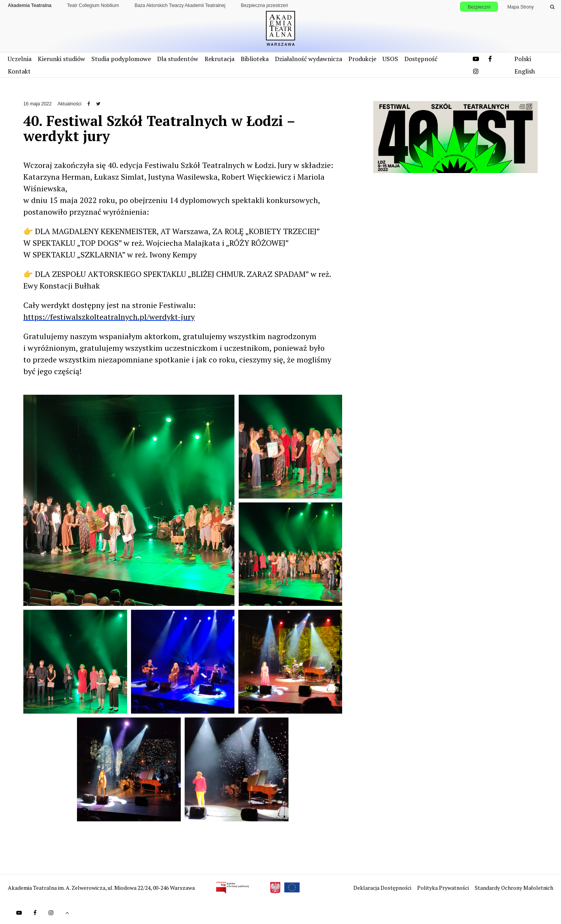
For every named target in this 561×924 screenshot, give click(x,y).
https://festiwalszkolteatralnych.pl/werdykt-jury (109, 317)
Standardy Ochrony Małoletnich (514, 888)
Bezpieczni (479, 7)
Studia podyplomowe (121, 59)
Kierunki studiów (61, 59)
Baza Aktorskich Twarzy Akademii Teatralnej (180, 5)
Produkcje (362, 59)
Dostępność (421, 59)
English (525, 71)
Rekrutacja (219, 59)
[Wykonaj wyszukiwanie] (552, 7)
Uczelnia (20, 59)
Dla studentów (178, 59)
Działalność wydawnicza (308, 59)
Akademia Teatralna (30, 5)
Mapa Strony (521, 7)
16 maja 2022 (38, 104)
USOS (390, 59)
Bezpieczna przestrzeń (265, 5)
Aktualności (69, 104)
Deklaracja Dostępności (383, 888)
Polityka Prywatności (444, 888)
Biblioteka (255, 59)
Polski (523, 59)
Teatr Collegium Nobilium (93, 5)
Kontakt (19, 71)
